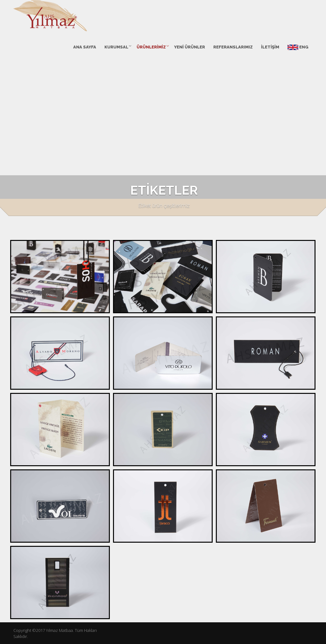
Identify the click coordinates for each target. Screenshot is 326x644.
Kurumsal (116, 47)
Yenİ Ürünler (190, 47)
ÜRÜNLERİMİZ (151, 47)
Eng (298, 47)
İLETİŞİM (270, 47)
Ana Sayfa (85, 47)
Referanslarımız (233, 47)
